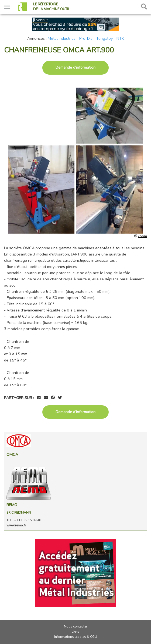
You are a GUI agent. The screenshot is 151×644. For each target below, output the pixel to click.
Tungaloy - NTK (110, 38)
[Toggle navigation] (7, 7)
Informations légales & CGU (76, 637)
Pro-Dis (86, 38)
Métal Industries (62, 38)
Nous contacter (75, 626)
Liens (76, 632)
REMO (12, 505)
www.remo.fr (16, 525)
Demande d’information (75, 67)
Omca (12, 454)
